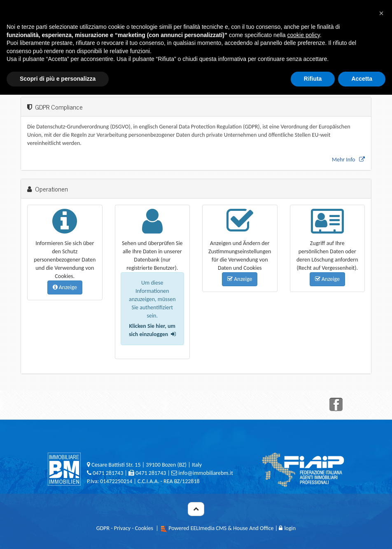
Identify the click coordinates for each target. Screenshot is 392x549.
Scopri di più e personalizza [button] (58, 79)
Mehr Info (348, 160)
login (287, 528)
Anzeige (65, 287)
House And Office (253, 528)
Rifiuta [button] (313, 79)
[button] (381, 13)
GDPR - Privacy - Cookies (125, 528)
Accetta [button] (362, 79)
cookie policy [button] (304, 35)
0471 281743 (108, 473)
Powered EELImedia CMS (197, 528)
